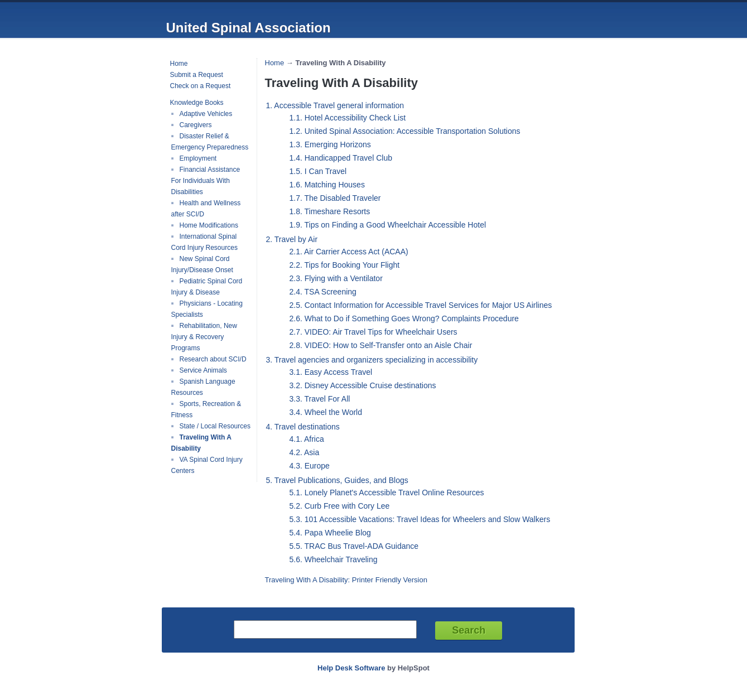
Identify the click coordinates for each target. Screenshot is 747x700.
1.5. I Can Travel (318, 171)
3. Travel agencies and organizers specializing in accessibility (372, 360)
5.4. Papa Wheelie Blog (330, 533)
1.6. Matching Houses (327, 185)
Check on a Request (201, 86)
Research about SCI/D (213, 359)
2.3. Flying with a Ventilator (336, 278)
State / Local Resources (215, 426)
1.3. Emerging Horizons (330, 144)
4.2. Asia (305, 452)
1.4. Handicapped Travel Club (341, 158)
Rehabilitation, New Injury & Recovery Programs (204, 337)
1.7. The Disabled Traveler (335, 198)
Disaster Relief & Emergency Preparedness (210, 142)
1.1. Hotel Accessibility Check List (348, 118)
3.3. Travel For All (320, 399)
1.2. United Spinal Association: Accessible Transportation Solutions (405, 131)
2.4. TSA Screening (323, 292)
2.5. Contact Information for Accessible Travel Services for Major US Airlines (421, 305)
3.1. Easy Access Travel (331, 372)
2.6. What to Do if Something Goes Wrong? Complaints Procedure (404, 318)
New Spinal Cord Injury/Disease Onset (202, 264)
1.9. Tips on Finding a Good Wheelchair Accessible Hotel (388, 225)
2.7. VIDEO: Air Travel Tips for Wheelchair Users (373, 332)
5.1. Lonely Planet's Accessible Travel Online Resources (387, 493)
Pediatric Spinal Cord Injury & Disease (207, 287)
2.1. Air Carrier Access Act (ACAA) (349, 252)
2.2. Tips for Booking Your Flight (345, 265)
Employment (198, 158)
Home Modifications (209, 225)
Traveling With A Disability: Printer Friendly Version (346, 580)
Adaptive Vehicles (206, 114)
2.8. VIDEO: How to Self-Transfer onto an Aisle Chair (381, 345)
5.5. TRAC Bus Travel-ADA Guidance (354, 546)
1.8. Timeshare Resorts (330, 211)
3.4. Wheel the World (326, 412)
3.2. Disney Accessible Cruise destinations (363, 385)
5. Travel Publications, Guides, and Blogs (337, 480)
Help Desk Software (351, 668)
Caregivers (196, 125)
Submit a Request (197, 75)
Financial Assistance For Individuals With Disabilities (206, 181)
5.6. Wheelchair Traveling (334, 559)
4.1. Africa (307, 439)
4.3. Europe (310, 466)
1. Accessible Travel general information (335, 105)
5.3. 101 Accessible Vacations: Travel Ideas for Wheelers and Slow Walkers (420, 519)
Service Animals (203, 370)
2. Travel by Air (292, 239)
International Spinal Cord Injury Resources (204, 242)
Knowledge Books (197, 103)
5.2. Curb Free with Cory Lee (340, 506)
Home (179, 64)
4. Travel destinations (303, 427)
